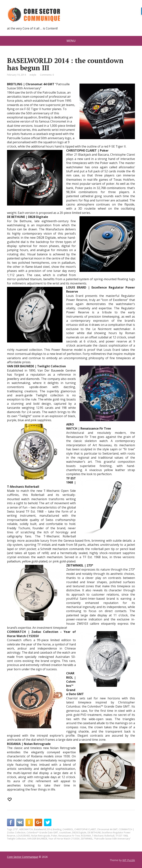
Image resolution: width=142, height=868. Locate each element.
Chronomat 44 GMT (107, 829)
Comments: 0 (47, 75)
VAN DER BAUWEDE (37, 839)
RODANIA (86, 836)
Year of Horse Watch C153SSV (64, 839)
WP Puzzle (129, 860)
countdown (65, 833)
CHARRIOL (68, 829)
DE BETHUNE (94, 833)
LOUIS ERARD (23, 836)
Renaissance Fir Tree (69, 836)
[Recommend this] (10, 799)
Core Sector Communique (23, 857)
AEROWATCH (26, 829)
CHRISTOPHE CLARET (85, 829)
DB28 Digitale (79, 833)
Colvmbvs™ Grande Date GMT (42, 833)
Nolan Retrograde (41, 836)
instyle (33, 75)
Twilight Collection (17, 839)
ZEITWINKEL (87, 839)
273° (16, 829)
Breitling (57, 829)
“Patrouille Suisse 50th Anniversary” (112, 839)
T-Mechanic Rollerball (103, 836)
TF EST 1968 (122, 836)
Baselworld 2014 (43, 829)
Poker (54, 836)
